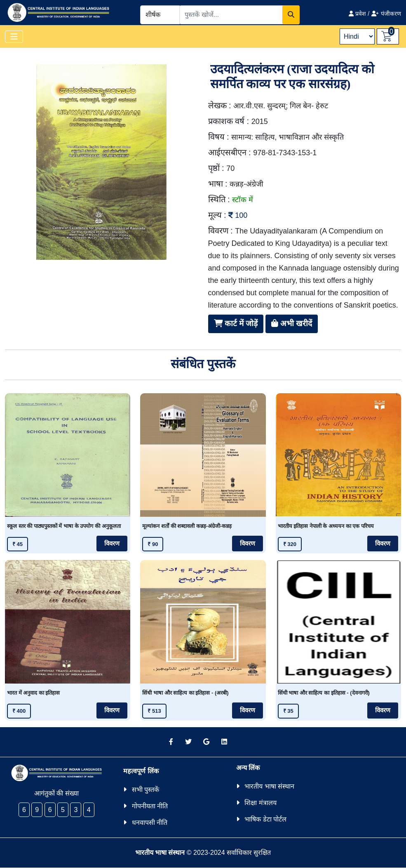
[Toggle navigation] (14, 37)
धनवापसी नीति (150, 822)
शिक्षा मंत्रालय (260, 803)
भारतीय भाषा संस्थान (269, 786)
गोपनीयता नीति (150, 806)
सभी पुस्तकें (146, 790)
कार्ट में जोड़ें (236, 323)
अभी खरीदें (292, 323)
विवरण (112, 544)
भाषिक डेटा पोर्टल (265, 819)
